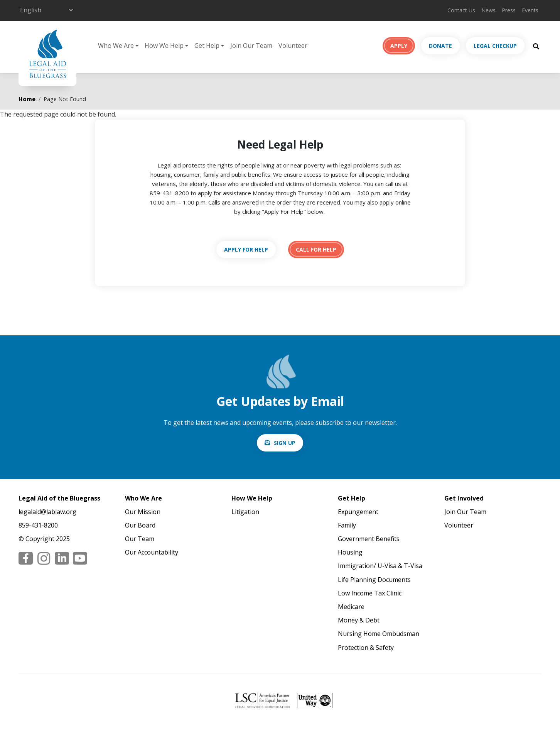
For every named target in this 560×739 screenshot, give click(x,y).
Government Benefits (369, 539)
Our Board (140, 525)
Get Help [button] (207, 46)
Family (347, 525)
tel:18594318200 (316, 249)
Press (509, 10)
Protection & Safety (366, 648)
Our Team (140, 539)
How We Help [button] (164, 46)
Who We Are (143, 498)
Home (27, 99)
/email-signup (280, 443)
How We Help (252, 498)
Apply (399, 46)
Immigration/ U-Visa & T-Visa (380, 566)
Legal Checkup (495, 46)
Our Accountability (152, 552)
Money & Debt (359, 620)
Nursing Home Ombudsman (379, 634)
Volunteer (293, 46)
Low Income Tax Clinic (370, 593)
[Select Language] (46, 10)
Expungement (358, 512)
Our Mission (143, 512)
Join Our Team (251, 46)
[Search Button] (536, 46)
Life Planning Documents (374, 580)
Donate (440, 46)
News (488, 10)
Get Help (352, 498)
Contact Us (461, 10)
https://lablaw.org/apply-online (246, 249)
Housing (350, 552)
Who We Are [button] (116, 46)
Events (530, 10)
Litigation (245, 512)
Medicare (351, 607)
